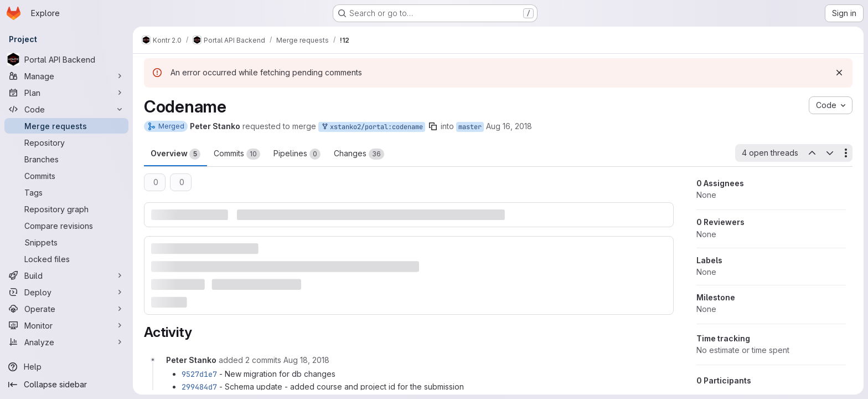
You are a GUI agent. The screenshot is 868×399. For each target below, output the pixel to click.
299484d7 (199, 387)
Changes (359, 154)
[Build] (66, 275)
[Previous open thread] (812, 153)
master (470, 127)
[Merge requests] (66, 126)
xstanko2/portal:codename (372, 127)
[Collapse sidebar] (66, 385)
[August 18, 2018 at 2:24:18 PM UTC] (306, 360)
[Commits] (66, 176)
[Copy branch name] (433, 126)
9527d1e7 (199, 374)
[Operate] (66, 309)
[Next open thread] (830, 153)
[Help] (66, 367)
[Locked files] (66, 259)
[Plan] (66, 93)
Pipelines (297, 154)
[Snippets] (66, 242)
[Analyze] (66, 342)
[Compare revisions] (66, 226)
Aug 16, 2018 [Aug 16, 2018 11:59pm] (509, 126)
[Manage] (66, 76)
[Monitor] (66, 325)
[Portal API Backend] (66, 59)
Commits (237, 154)
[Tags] (66, 192)
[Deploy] (66, 292)
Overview (175, 154)
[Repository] (66, 142)
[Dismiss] (839, 73)
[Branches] (66, 159)
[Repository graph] (66, 209)
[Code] (66, 109)
